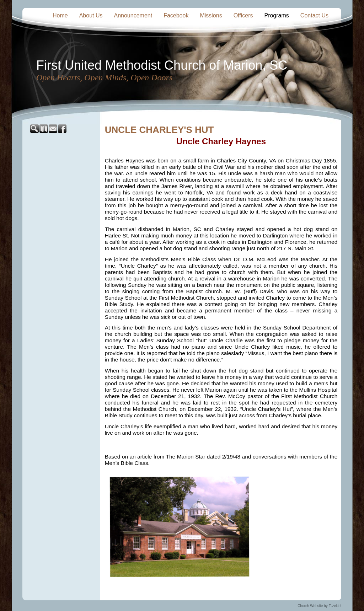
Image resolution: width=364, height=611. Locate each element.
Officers (243, 15)
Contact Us (314, 15)
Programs (276, 15)
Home (60, 15)
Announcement (133, 15)
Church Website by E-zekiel (319, 606)
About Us (91, 15)
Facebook (176, 15)
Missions (211, 15)
